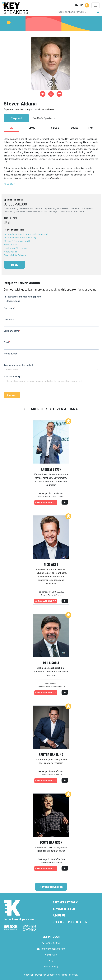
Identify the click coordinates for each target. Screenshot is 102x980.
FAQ (51, 960)
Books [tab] (75, 128)
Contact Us (51, 955)
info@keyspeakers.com (53, 949)
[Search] (76, 12)
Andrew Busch (51, 469)
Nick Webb (51, 564)
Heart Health (11, 251)
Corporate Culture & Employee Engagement (26, 234)
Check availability (46, 502)
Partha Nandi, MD (51, 754)
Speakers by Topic (65, 902)
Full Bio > (9, 184)
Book (14, 264)
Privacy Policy (51, 966)
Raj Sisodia (51, 663)
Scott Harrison (51, 842)
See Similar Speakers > (43, 118)
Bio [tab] (11, 128)
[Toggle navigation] (96, 5)
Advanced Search (51, 887)
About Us (59, 915)
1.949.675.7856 (53, 943)
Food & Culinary (12, 244)
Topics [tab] (31, 128)
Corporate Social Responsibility (20, 237)
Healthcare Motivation (15, 248)
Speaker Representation (70, 922)
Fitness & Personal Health (17, 241)
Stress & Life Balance (15, 255)
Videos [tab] (55, 128)
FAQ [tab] (90, 128)
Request (16, 118)
